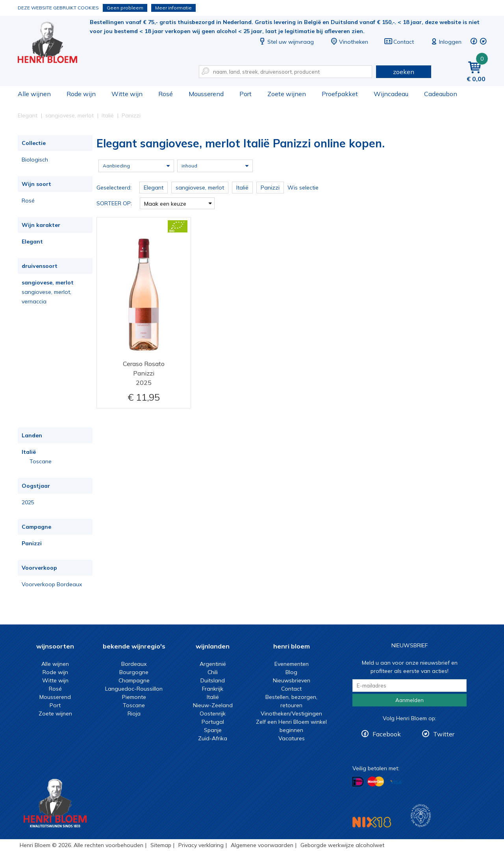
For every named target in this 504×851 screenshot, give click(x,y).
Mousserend (206, 94)
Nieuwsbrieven (292, 680)
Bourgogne (134, 672)
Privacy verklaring (201, 845)
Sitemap (161, 845)
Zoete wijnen (287, 94)
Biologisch (35, 160)
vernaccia (34, 301)
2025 (28, 502)
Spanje (213, 730)
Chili (213, 672)
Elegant (32, 242)
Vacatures (292, 738)
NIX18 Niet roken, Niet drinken (372, 822)
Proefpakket (340, 94)
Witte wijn (127, 94)
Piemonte (134, 697)
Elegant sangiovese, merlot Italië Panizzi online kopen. (53, 44)
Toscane (41, 461)
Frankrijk (213, 689)
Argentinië (213, 664)
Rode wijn (81, 94)
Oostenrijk (213, 714)
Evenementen (292, 664)
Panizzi (32, 543)
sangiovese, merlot (48, 282)
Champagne (134, 680)
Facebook (387, 734)
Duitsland (213, 680)
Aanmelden (409, 700)
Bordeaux (134, 664)
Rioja (134, 714)
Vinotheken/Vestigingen (291, 714)
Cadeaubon (441, 94)
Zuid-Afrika (213, 738)
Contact (399, 42)
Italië (29, 452)
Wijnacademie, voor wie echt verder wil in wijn (421, 816)
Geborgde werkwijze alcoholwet (342, 845)
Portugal (213, 722)
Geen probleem (125, 8)
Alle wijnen (34, 94)
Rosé (166, 94)
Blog (291, 672)
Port (246, 94)
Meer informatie (173, 8)
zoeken (404, 72)
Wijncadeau (391, 94)
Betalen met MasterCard (376, 782)
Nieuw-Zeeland (213, 705)
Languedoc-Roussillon (134, 689)
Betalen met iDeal (358, 782)
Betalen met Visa (396, 782)
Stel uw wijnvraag (286, 42)
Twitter (444, 734)
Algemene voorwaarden (262, 845)
